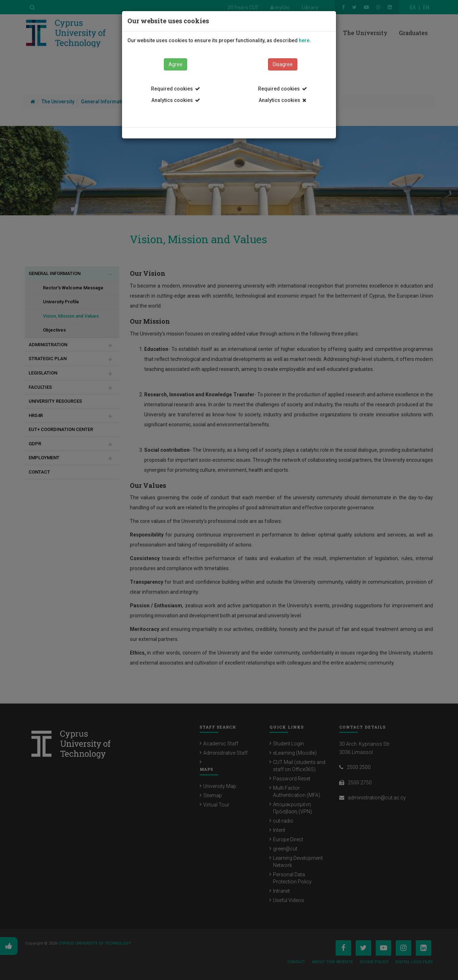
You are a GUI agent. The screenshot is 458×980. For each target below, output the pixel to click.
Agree (176, 64)
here (304, 40)
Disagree (283, 64)
